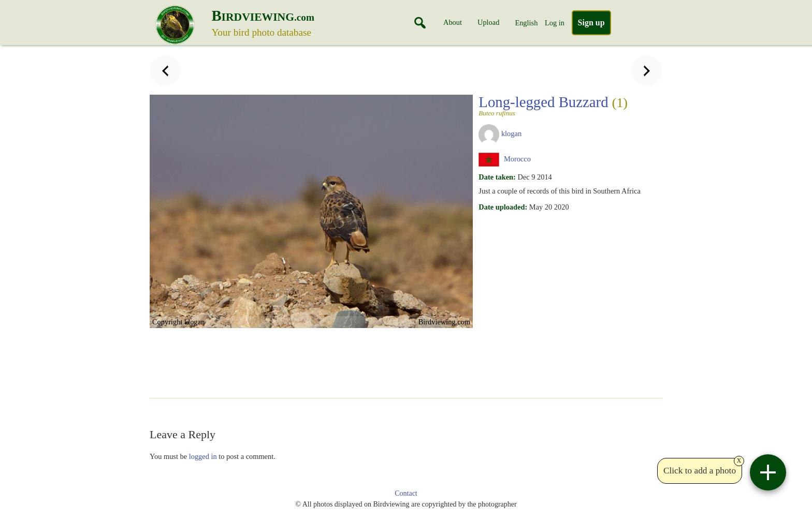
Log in (555, 23)
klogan (511, 133)
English (526, 23)
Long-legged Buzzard (558, 105)
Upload (488, 22)
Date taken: (497, 177)
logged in (203, 456)
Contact (406, 493)
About (453, 22)
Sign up (591, 23)
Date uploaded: (503, 207)
